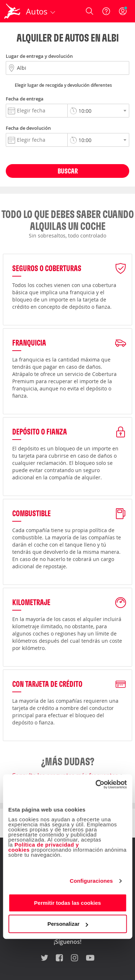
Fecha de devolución (28, 128)
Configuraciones (91, 881)
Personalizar (68, 924)
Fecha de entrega (25, 99)
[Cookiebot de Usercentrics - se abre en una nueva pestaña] (96, 784)
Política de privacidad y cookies (44, 847)
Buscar (68, 171)
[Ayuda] (106, 11)
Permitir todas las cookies (68, 903)
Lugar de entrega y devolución (39, 56)
